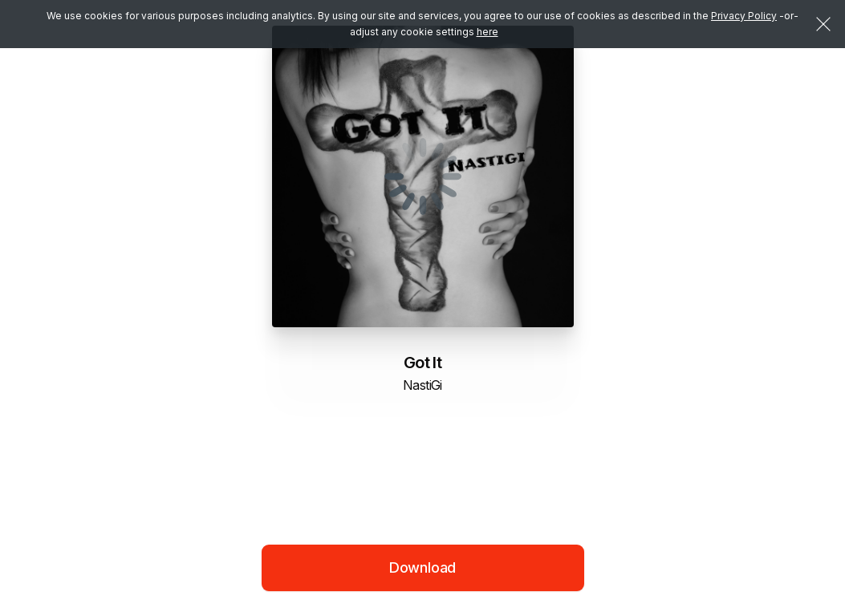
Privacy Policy (744, 16)
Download (423, 567)
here (487, 32)
